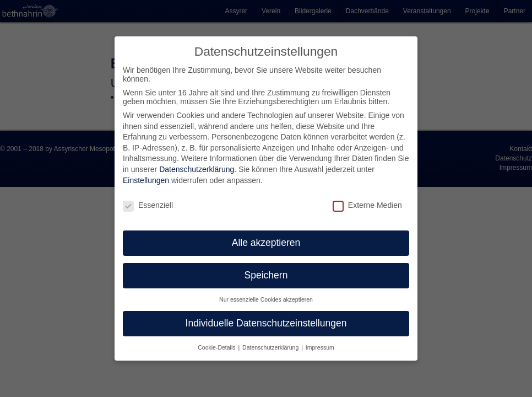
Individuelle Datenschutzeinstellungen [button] (266, 323)
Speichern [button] (266, 275)
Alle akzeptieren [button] (266, 243)
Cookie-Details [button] (217, 347)
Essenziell (148, 205)
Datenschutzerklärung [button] (271, 347)
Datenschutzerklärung (197, 169)
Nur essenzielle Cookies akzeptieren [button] (266, 299)
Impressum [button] (320, 347)
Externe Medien (367, 205)
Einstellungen (146, 180)
